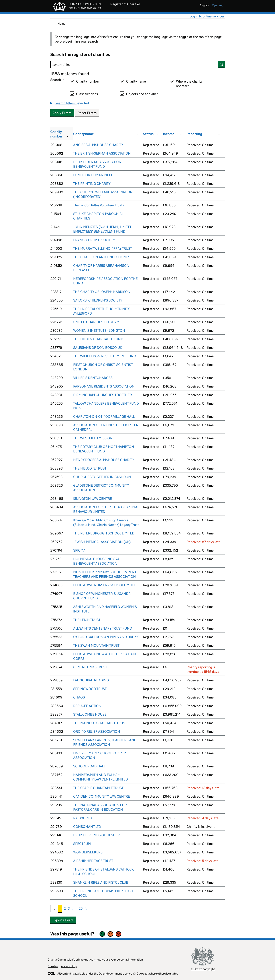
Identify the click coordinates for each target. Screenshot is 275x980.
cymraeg (218, 5)
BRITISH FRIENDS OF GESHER (96, 835)
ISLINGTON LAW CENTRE (93, 499)
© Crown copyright (203, 969)
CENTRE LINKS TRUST (90, 667)
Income (169, 134)
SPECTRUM (82, 844)
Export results (63, 920)
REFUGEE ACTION (87, 706)
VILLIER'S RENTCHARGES (93, 378)
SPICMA (79, 550)
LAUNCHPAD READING (91, 680)
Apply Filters (62, 113)
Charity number (88, 81)
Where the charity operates (189, 84)
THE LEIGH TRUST (87, 620)
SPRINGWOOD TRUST (90, 689)
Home (61, 24)
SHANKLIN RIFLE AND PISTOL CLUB (101, 882)
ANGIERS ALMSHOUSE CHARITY (98, 145)
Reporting (194, 134)
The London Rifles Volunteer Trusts (99, 205)
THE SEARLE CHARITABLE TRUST (98, 788)
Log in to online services (207, 16)
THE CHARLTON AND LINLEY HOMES (102, 257)
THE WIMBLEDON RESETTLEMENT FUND (105, 356)
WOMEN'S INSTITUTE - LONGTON (99, 331)
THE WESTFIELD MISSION (93, 438)
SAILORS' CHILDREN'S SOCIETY (98, 300)
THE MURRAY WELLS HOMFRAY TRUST (103, 249)
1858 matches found (70, 74)
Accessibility (69, 966)
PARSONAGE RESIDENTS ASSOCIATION (104, 386)
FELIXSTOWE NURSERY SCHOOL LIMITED (105, 585)
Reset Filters (87, 113)
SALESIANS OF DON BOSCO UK (98, 348)
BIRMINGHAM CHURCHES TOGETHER (103, 395)
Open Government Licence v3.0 (119, 974)
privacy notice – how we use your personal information (109, 960)
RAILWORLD (82, 818)
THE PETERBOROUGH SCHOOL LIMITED (104, 533)
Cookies (53, 966)
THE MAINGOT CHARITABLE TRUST (100, 723)
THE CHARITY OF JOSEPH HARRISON (102, 292)
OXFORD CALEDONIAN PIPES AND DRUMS (106, 637)
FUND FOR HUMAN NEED (93, 175)
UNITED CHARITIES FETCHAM (96, 322)
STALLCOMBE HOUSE (90, 714)
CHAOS (79, 697)
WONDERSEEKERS (88, 852)
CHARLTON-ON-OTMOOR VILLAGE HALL (104, 417)
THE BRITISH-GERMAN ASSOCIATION (102, 153)
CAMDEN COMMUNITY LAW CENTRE (102, 796)
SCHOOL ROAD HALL (89, 766)
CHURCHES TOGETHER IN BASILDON (102, 477)
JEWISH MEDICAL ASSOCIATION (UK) (102, 542)
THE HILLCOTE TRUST (90, 468)
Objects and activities (142, 94)
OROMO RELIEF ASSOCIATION (97, 731)
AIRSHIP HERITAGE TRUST (93, 861)
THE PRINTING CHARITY (92, 184)
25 (81, 909)
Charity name (136, 81)
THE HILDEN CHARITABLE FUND (98, 339)
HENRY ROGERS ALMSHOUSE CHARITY (104, 460)
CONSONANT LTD (87, 827)
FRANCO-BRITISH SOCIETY (94, 240)
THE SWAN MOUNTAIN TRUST (96, 645)
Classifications (87, 94)
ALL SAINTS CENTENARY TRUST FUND (103, 628)
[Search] (137, 65)
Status (148, 134)
